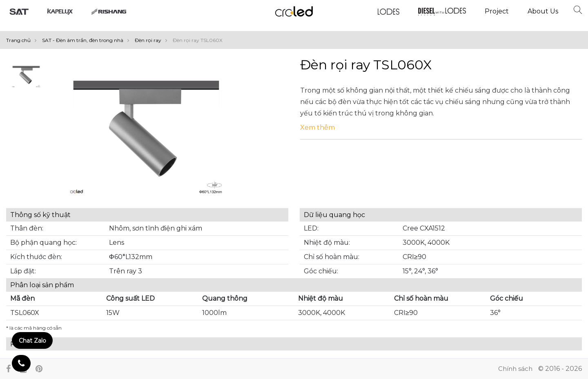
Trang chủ (23, 40)
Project (497, 11)
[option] (26, 76)
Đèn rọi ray (153, 40)
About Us (543, 11)
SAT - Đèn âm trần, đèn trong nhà (88, 40)
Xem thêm (317, 127)
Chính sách (515, 369)
